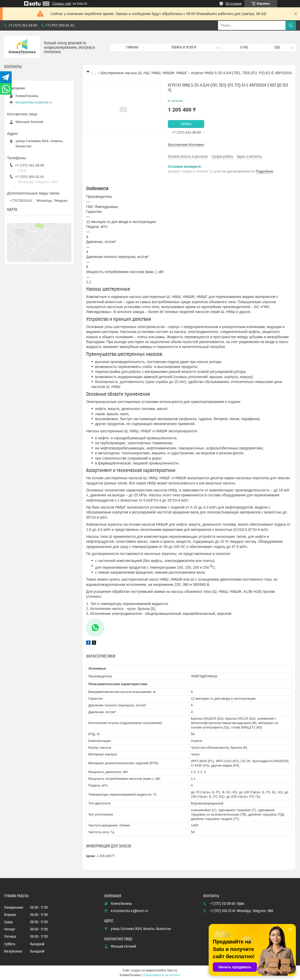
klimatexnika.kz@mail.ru (34, 102)
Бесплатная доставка (186, 145)
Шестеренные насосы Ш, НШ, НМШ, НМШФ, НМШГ (144, 73)
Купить (186, 124)
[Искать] (291, 25)
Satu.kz (172, 970)
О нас (244, 47)
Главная (132, 47)
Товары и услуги (184, 47)
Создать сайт (62, 4)
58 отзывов (234, 4)
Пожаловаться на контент (162, 975)
